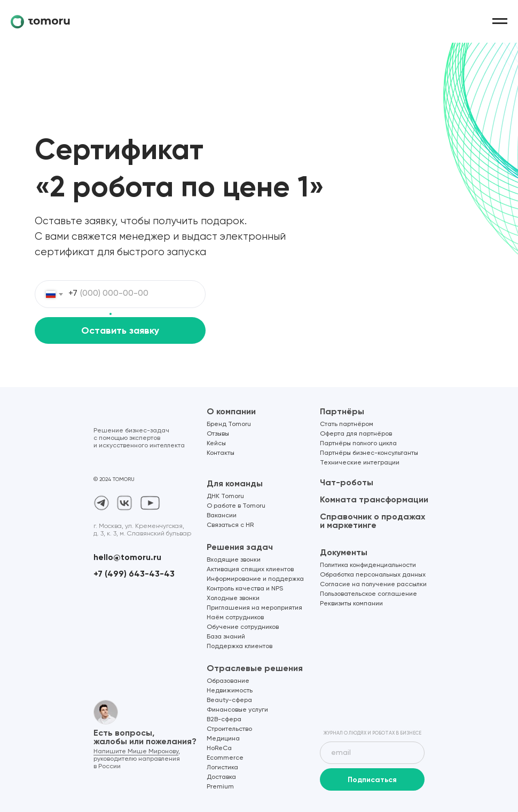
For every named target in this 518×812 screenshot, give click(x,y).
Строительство (229, 729)
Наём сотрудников (235, 618)
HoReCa (219, 748)
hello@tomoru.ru (127, 557)
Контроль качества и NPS (245, 589)
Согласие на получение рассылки (373, 585)
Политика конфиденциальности (368, 565)
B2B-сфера (224, 720)
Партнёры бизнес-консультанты (369, 453)
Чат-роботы (347, 482)
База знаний (226, 637)
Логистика (222, 768)
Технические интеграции (360, 463)
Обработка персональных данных (373, 575)
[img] (372, 700)
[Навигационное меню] (500, 21)
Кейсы (216, 444)
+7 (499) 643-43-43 (134, 574)
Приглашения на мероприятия (254, 608)
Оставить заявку (120, 330)
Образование (228, 681)
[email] (372, 753)
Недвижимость (230, 691)
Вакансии (222, 516)
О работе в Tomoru (236, 506)
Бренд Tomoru (229, 424)
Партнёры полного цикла (358, 444)
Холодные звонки (233, 598)
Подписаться (372, 780)
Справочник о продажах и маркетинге (372, 521)
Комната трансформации (374, 499)
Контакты (221, 453)
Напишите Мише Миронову (136, 752)
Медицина (223, 739)
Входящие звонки (234, 560)
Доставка (221, 777)
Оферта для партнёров (356, 434)
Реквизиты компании (351, 604)
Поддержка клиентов (240, 647)
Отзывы (218, 434)
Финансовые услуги (237, 710)
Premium (220, 787)
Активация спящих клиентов (250, 570)
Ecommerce (225, 758)
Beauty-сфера (229, 700)
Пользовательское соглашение (368, 594)
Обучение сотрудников (243, 627)
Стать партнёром (347, 424)
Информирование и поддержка (255, 579)
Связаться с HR (230, 525)
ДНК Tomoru (225, 496)
